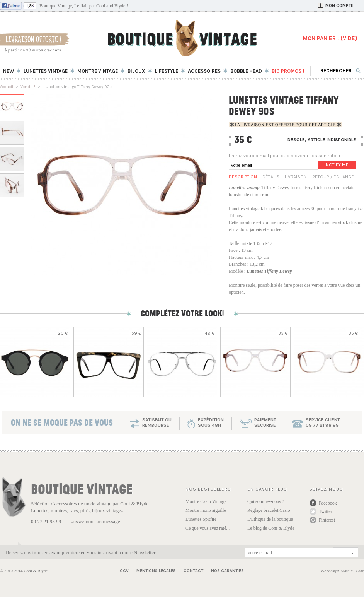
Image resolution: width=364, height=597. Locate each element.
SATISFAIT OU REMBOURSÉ (157, 423)
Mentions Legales (156, 571)
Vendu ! (28, 87)
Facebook (328, 503)
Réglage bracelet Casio (269, 510)
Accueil (7, 87)
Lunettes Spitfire (201, 519)
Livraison (296, 177)
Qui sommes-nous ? (266, 501)
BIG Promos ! (288, 71)
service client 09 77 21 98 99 (323, 423)
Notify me (337, 165)
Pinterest (327, 520)
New (9, 71)
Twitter (325, 511)
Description (243, 177)
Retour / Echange (333, 177)
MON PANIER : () (330, 38)
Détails (271, 177)
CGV (124, 571)
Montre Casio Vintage (206, 501)
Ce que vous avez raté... (208, 528)
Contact (193, 571)
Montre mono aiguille (206, 510)
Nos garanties (227, 571)
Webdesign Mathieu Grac (342, 571)
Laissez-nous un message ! (96, 521)
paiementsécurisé (265, 423)
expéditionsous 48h (211, 423)
